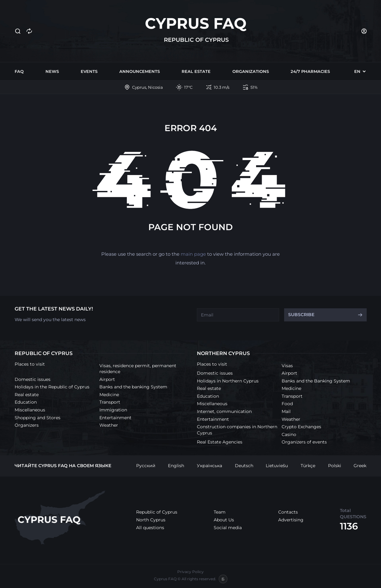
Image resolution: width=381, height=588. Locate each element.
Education (26, 402)
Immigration (113, 410)
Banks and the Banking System (316, 381)
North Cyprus (151, 520)
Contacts (288, 512)
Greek (360, 466)
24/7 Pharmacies (310, 71)
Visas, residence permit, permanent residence (138, 369)
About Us (224, 520)
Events (89, 71)
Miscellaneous (30, 410)
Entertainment (115, 418)
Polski (335, 466)
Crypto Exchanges (301, 427)
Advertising (291, 520)
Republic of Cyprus (157, 512)
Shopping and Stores (38, 418)
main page (193, 254)
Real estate (196, 71)
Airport (107, 379)
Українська (210, 466)
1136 (349, 526)
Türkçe (308, 466)
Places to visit (30, 364)
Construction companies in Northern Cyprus (237, 430)
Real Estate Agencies (220, 442)
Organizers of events (304, 442)
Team (220, 512)
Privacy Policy (190, 572)
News (52, 71)
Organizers (27, 425)
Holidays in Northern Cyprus (228, 381)
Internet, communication (224, 411)
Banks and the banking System (133, 387)
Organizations (251, 71)
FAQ (19, 71)
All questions (150, 528)
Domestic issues (33, 379)
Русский (146, 466)
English (176, 466)
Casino (289, 434)
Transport (110, 402)
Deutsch (244, 466)
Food (287, 404)
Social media (228, 528)
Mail (286, 411)
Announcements (140, 71)
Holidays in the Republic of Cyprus (52, 387)
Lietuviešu (277, 466)
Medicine (109, 395)
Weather (109, 425)
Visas (287, 366)
